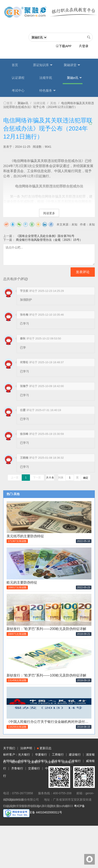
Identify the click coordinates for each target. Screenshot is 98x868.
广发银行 (75, 761)
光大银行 (24, 755)
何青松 (24, 362)
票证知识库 (43, 65)
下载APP (64, 46)
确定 (86, 478)
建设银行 (75, 755)
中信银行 (24, 761)
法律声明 (26, 748)
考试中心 (18, 90)
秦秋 (23, 338)
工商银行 (58, 755)
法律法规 (39, 103)
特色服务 (48, 91)
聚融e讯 (74, 78)
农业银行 (41, 761)
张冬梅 (24, 315)
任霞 (23, 410)
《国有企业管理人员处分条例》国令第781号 (45, 236)
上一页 (15, 478)
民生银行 (58, 761)
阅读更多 (49, 213)
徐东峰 (24, 434)
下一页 (37, 478)
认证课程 (18, 78)
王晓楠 (24, 458)
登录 (84, 46)
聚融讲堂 (72, 65)
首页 (15, 65)
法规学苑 (46, 78)
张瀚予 (24, 386)
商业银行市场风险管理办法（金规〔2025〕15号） (49, 240)
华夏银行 (41, 755)
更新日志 (44, 748)
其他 (53, 103)
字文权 (24, 291)
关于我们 (9, 748)
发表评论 (83, 272)
